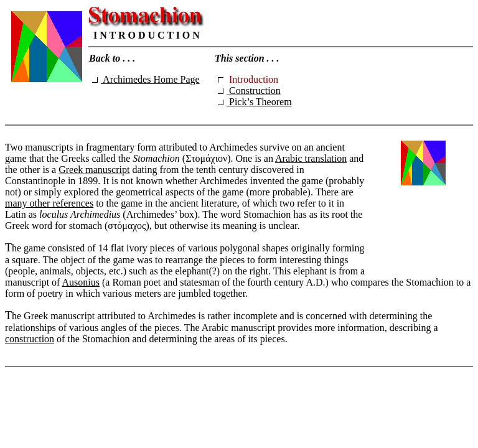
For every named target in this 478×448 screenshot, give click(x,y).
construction (30, 339)
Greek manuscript (94, 170)
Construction (249, 91)
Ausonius (81, 282)
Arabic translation (311, 158)
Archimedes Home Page (146, 79)
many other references (49, 203)
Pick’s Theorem (255, 102)
